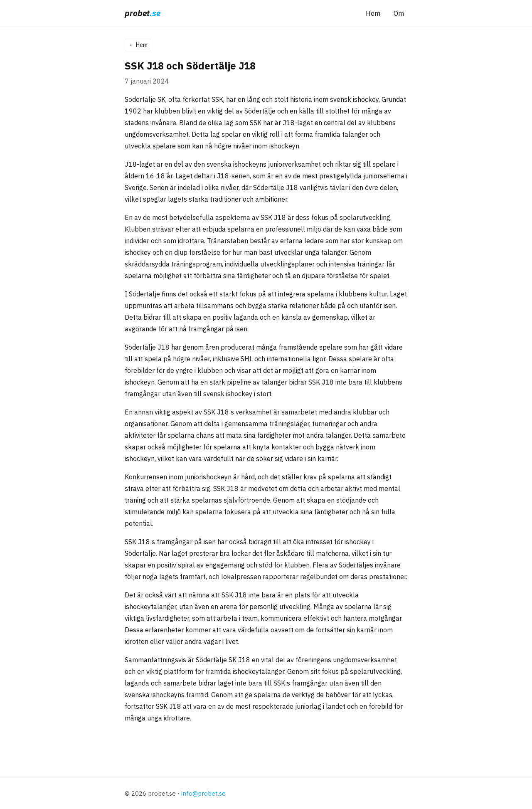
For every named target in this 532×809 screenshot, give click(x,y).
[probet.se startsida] (143, 13)
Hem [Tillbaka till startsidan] (138, 45)
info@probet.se (203, 793)
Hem (373, 13)
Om (399, 13)
